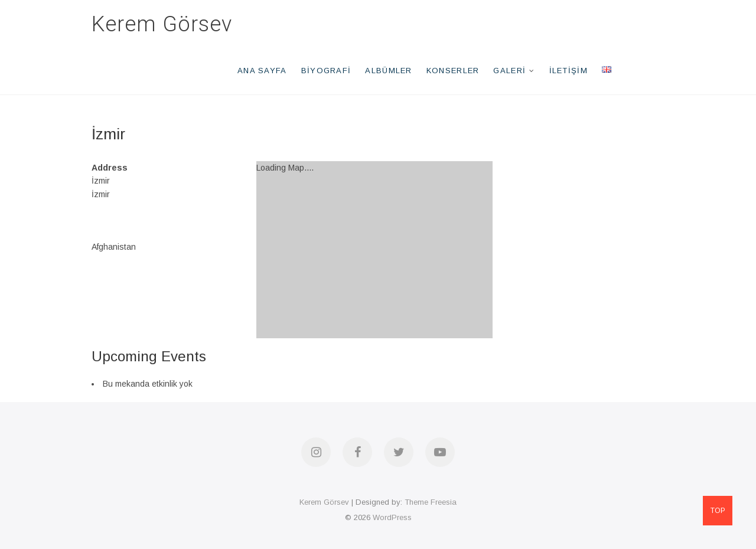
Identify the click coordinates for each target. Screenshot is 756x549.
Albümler (388, 71)
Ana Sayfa (262, 71)
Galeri (509, 71)
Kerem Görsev (162, 24)
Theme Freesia (431, 502)
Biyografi (326, 71)
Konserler (453, 71)
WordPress (392, 517)
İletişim (568, 71)
